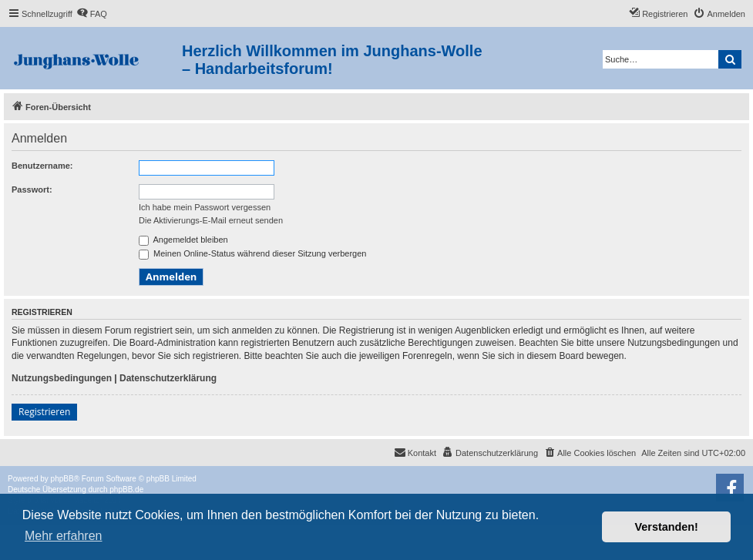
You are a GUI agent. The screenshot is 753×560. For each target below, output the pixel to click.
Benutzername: (42, 166)
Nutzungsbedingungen (62, 378)
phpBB (62, 479)
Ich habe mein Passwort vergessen (205, 207)
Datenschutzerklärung (168, 378)
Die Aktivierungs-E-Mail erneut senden (211, 220)
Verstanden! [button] (667, 527)
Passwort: (32, 189)
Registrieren (44, 412)
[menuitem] (92, 14)
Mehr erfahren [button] (64, 536)
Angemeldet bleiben (183, 240)
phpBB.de (126, 490)
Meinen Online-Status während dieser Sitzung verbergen (252, 253)
